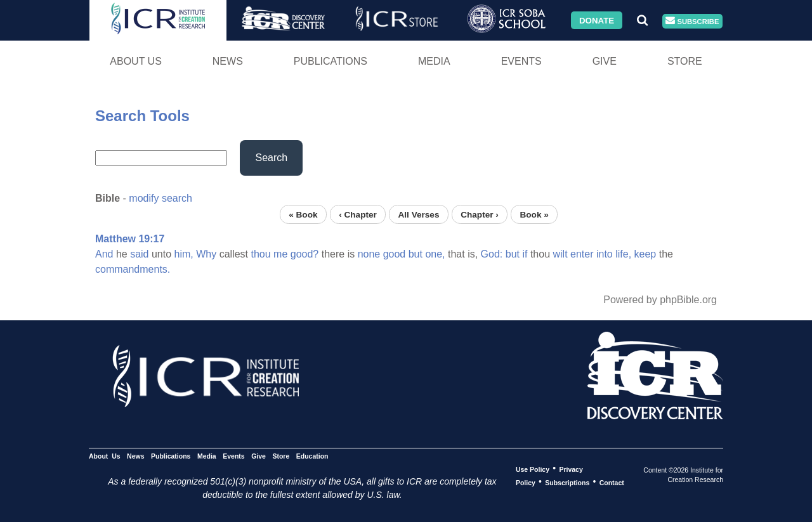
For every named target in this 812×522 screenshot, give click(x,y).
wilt (560, 254)
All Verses (419, 214)
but (416, 254)
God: (492, 254)
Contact (612, 482)
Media (434, 61)
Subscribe (692, 21)
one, (435, 254)
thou (260, 254)
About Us (136, 61)
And (104, 254)
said (139, 254)
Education (312, 455)
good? (305, 254)
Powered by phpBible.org (660, 300)
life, (623, 254)
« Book (303, 214)
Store (685, 61)
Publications (331, 61)
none (369, 254)
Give (605, 61)
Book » (534, 214)
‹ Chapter (358, 214)
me (280, 254)
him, (184, 254)
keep (645, 254)
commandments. (133, 269)
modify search (160, 198)
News (228, 61)
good (395, 254)
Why (206, 254)
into (605, 254)
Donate (597, 20)
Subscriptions (567, 482)
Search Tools (142, 116)
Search (271, 158)
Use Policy (533, 469)
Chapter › (480, 214)
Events (521, 61)
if (525, 254)
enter (582, 254)
